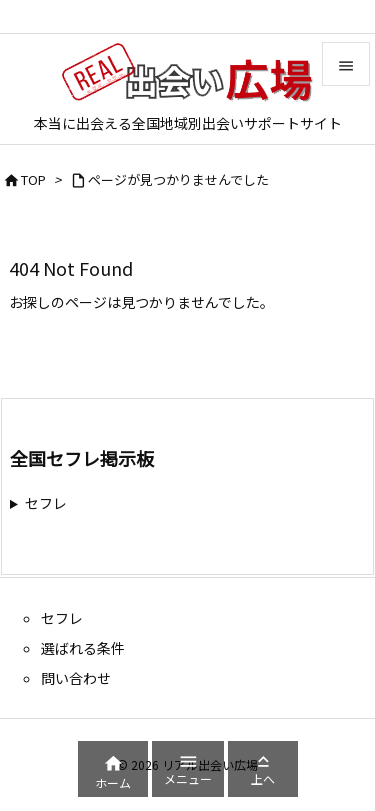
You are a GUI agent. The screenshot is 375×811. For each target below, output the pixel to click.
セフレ (46, 503)
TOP (33, 179)
